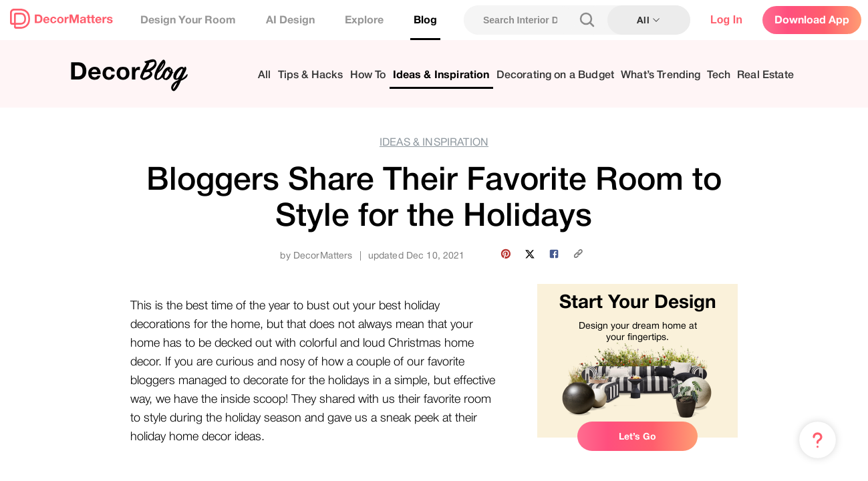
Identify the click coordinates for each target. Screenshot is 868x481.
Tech (719, 75)
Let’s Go (637, 436)
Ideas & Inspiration (441, 75)
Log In (726, 20)
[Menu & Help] (818, 440)
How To (368, 75)
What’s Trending (661, 75)
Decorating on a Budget (556, 75)
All (264, 75)
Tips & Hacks (311, 75)
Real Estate (765, 75)
